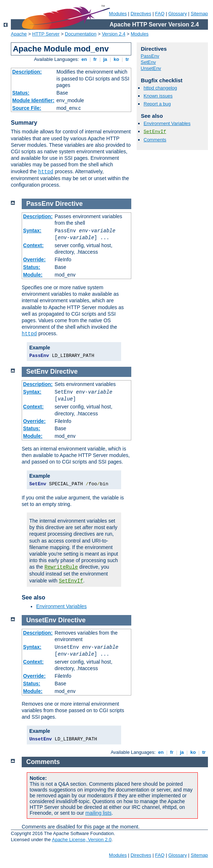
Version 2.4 (114, 34)
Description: (27, 72)
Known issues (158, 96)
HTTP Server (46, 34)
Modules (118, 14)
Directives (141, 14)
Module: (33, 275)
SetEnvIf (155, 132)
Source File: (27, 108)
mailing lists (98, 813)
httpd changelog (160, 88)
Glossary (177, 14)
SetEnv (148, 62)
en (84, 59)
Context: (33, 245)
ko (116, 59)
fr (95, 59)
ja (105, 59)
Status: (21, 93)
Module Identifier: (33, 100)
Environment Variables (167, 123)
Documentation (80, 34)
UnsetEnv (151, 68)
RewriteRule (61, 567)
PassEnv (150, 56)
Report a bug (157, 104)
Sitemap (199, 14)
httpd (46, 172)
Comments (155, 140)
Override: (34, 259)
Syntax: (32, 231)
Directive (69, 204)
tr (127, 59)
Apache (19, 34)
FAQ (160, 14)
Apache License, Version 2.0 (82, 840)
